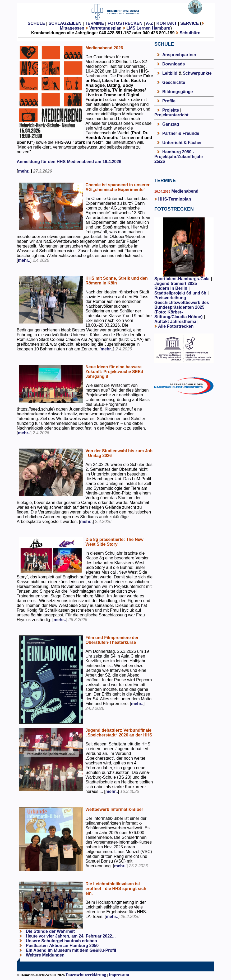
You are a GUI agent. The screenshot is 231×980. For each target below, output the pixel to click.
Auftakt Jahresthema (175, 322)
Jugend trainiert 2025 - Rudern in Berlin (177, 286)
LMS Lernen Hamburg (149, 28)
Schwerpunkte (197, 73)
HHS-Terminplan (175, 199)
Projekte (171, 110)
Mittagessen (72, 28)
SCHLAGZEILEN (65, 23)
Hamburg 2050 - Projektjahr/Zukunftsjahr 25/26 (179, 157)
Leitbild (170, 73)
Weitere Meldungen (45, 955)
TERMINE (95, 23)
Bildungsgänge (178, 92)
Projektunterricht (171, 115)
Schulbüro (190, 33)
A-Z (149, 23)
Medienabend (184, 191)
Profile (169, 101)
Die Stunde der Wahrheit (50, 931)
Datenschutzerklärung (86, 975)
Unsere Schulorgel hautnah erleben (61, 941)
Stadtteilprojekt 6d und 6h (181, 293)
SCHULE (36, 23)
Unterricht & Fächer (182, 143)
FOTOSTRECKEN (125, 23)
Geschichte (174, 82)
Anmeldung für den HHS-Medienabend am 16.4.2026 (69, 162)
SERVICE (190, 23)
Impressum (119, 975)
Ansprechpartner (179, 55)
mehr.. (24, 171)
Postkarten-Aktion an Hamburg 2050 (62, 946)
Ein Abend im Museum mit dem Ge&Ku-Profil (70, 950)
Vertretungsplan (105, 28)
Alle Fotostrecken (176, 326)
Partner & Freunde (181, 133)
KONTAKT (167, 23)
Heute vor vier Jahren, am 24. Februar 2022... (70, 936)
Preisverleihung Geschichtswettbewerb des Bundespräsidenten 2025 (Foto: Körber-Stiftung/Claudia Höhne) (182, 307)
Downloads (174, 64)
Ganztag (171, 124)
